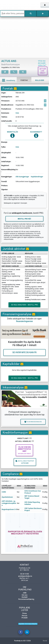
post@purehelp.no (25, 576)
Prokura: (5, 186)
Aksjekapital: (6, 153)
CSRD (4, 492)
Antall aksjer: (6, 162)
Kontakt (25, 597)
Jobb (25, 593)
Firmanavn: (6, 101)
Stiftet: (4, 157)
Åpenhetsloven (7, 497)
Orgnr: (4, 93)
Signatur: (5, 189)
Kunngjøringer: (7, 177)
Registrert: (5, 165)
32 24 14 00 (24, 574)
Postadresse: (6, 109)
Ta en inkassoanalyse (33, 422)
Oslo (17, 113)
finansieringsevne (24, 321)
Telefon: (4, 117)
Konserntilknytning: (8, 171)
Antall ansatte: (7, 121)
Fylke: (4, 147)
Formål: (4, 181)
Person (24, 616)
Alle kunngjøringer (22, 177)
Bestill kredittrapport (25, 462)
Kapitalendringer (37, 177)
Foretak (24, 80)
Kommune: (5, 113)
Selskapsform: (7, 97)
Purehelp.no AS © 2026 (22, 641)
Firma (24, 613)
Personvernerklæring (26, 599)
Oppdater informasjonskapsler (28, 624)
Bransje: (4, 142)
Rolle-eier (40, 80)
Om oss (25, 595)
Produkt (24, 618)
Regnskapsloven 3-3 (9, 509)
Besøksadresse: (7, 105)
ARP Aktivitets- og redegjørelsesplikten (9, 503)
